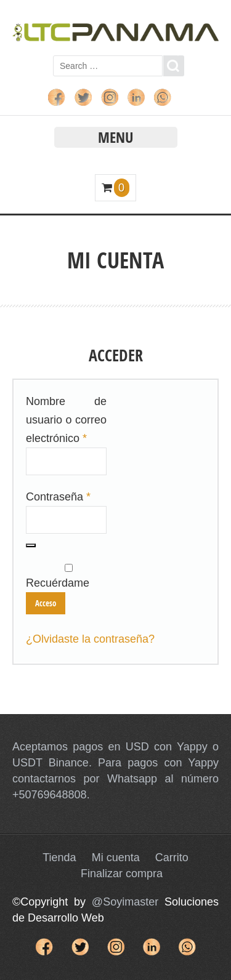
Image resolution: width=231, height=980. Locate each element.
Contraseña (58, 497)
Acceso (46, 603)
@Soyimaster (125, 902)
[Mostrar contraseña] (31, 545)
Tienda (59, 857)
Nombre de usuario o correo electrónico (66, 420)
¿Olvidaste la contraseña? (90, 639)
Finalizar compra (122, 874)
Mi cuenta (116, 857)
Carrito (172, 857)
